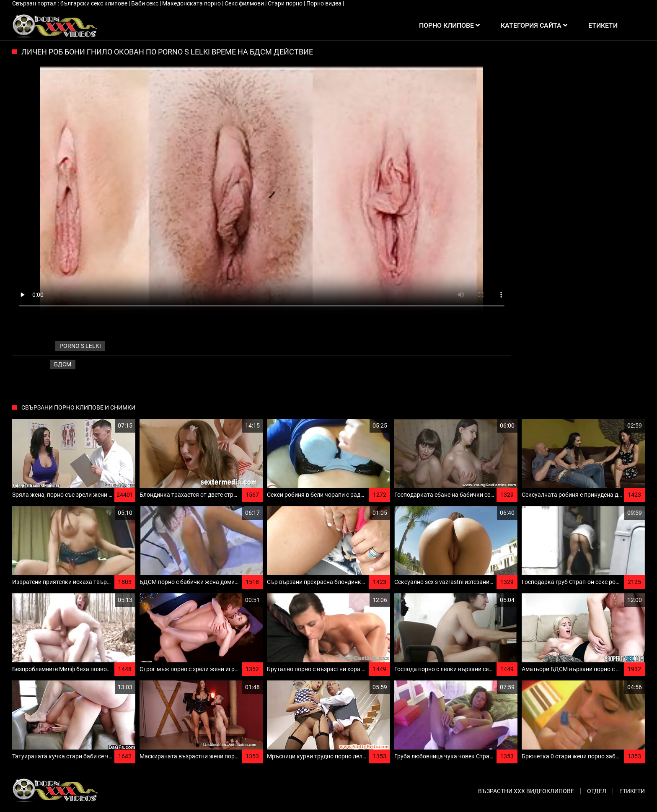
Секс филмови (245, 3)
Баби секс (145, 3)
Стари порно (286, 3)
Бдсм (63, 364)
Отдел (597, 791)
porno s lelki (80, 346)
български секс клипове (94, 3)
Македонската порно (192, 3)
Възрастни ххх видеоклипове (526, 791)
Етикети (632, 791)
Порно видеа (325, 3)
